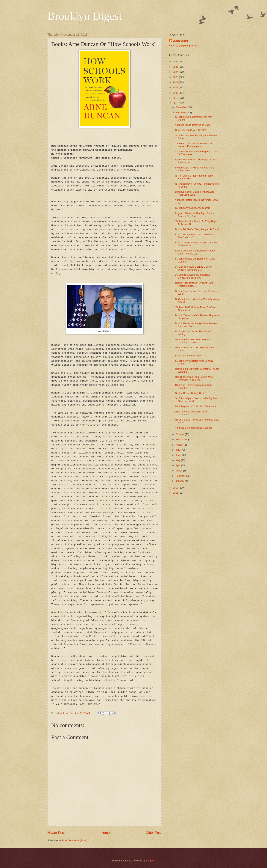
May (178, 460)
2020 (176, 93)
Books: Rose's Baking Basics (191, 393)
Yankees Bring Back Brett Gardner (194, 428)
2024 (176, 72)
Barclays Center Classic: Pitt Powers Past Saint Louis (195, 193)
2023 (176, 77)
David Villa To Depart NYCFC (191, 130)
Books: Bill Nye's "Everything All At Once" (197, 229)
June (179, 455)
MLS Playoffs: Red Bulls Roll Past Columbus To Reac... (193, 341)
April (178, 465)
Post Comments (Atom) (75, 840)
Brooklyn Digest (85, 16)
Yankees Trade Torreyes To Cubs (193, 125)
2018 (176, 103)
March (179, 471)
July (178, 450)
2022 (176, 82)
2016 (176, 493)
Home (105, 833)
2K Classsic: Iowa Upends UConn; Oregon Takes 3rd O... (194, 268)
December (182, 107)
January (180, 481)
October (180, 434)
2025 (176, 67)
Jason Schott (180, 41)
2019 (176, 98)
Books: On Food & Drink (188, 356)
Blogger (150, 861)
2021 (176, 87)
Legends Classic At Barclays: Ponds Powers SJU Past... (194, 215)
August (180, 445)
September (182, 440)
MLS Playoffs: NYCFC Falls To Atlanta (195, 406)
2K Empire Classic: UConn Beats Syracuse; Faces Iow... (193, 276)
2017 (176, 488)
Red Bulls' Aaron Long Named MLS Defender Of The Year (194, 378)
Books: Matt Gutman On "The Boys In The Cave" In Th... (195, 236)
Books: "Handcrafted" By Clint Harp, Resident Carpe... (194, 284)
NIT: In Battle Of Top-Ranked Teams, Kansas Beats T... (195, 177)
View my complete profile (182, 46)
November (182, 113)
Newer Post (56, 833)
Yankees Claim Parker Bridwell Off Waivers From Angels (193, 145)
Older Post (154, 833)
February (181, 476)
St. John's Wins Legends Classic (192, 208)
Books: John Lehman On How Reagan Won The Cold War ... (196, 252)
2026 (176, 62)
